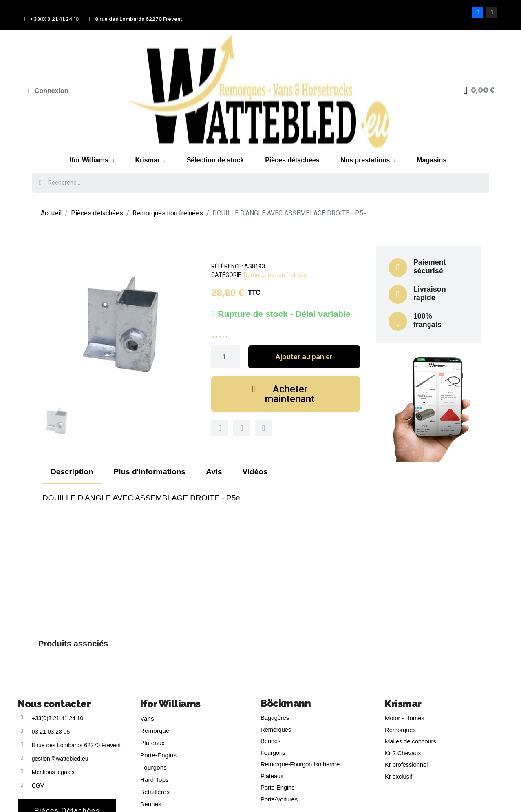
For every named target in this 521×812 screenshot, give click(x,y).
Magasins (432, 160)
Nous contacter (54, 704)
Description (72, 472)
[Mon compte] (48, 91)
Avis (214, 472)
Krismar (150, 160)
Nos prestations (368, 160)
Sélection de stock (215, 160)
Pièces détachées (292, 160)
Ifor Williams (92, 160)
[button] (304, 357)
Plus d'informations (150, 472)
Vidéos (255, 472)
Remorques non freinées (276, 275)
